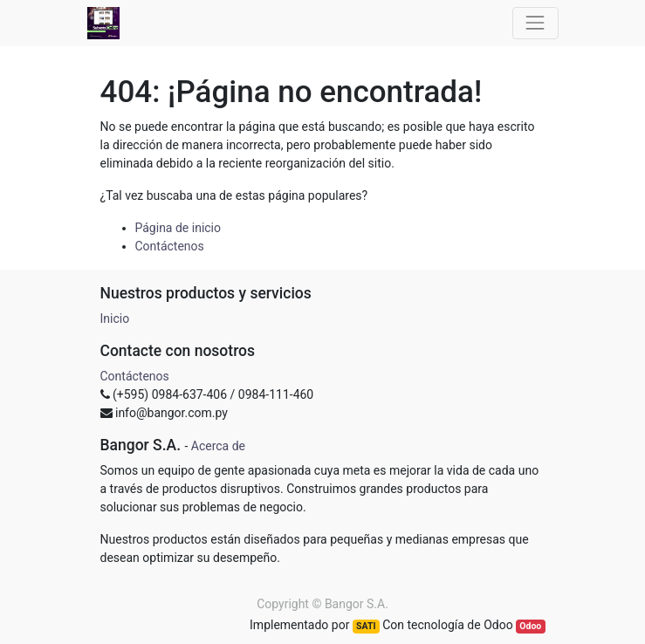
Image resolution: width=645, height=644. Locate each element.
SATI (366, 626)
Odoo (530, 626)
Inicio (115, 319)
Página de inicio (178, 228)
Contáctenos (170, 246)
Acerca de (218, 446)
